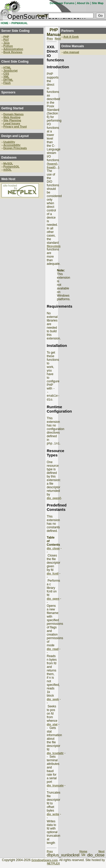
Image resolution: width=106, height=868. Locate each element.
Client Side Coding (15, 62)
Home (83, 854)
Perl (6, 40)
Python (8, 46)
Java (6, 43)
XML (6, 77)
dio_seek (53, 702)
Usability (9, 142)
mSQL (7, 170)
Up (83, 857)
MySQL (8, 163)
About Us (83, 3)
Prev (50, 38)
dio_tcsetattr (55, 756)
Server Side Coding (15, 31)
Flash (7, 83)
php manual (71, 52)
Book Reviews (13, 52)
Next (58, 38)
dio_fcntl (53, 577)
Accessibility (12, 145)
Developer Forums (62, 3)
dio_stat (52, 727)
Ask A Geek (71, 37)
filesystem (54, 246)
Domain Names (13, 114)
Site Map (98, 3)
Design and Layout (15, 136)
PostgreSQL (11, 167)
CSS (6, 74)
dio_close (53, 551)
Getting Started (12, 108)
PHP (6, 37)
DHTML (8, 80)
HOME (5, 23)
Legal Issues (12, 123)
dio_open (53, 602)
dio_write (53, 817)
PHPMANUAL (19, 23)
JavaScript (10, 71)
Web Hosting (12, 117)
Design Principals (15, 148)
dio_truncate (55, 788)
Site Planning (12, 120)
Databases (9, 158)
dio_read (53, 652)
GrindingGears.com (45, 863)
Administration (13, 49)
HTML (7, 67)
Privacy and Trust (15, 126)
